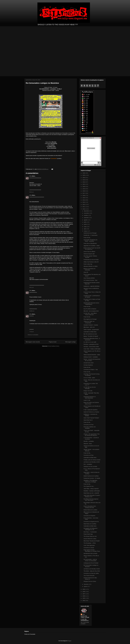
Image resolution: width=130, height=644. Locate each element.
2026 (84, 173)
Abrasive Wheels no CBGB (91, 266)
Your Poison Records (89, 576)
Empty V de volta (88, 391)
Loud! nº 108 (87, 400)
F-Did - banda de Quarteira (90, 410)
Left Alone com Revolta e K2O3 (92, 462)
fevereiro (86, 584)
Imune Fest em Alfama (89, 252)
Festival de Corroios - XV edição (92, 478)
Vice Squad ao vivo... (89, 486)
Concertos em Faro (89, 425)
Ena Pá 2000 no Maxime (90, 309)
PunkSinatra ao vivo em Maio (91, 260)
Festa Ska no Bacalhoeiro (90, 243)
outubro (86, 215)
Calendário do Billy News (90, 332)
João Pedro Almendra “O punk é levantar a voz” (92, 496)
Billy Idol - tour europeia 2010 (91, 311)
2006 (84, 596)
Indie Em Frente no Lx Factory (91, 412)
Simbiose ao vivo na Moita (90, 467)
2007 (84, 594)
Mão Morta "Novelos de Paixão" (92, 541)
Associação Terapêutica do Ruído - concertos (90, 240)
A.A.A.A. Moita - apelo (89, 378)
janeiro (86, 586)
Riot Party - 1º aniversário (90, 532)
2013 (84, 202)
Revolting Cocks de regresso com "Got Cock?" (91, 500)
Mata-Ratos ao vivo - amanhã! (91, 493)
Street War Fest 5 (88, 420)
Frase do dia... (87, 238)
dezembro (87, 211)
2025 (84, 175)
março (86, 231)
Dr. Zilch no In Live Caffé (90, 342)
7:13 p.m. (32, 332)
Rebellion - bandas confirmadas (92, 491)
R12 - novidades (88, 464)
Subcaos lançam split (89, 254)
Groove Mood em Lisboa (90, 539)
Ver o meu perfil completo (85, 623)
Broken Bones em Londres (90, 510)
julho (85, 222)
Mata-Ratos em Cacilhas (90, 524)
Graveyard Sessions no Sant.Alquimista (90, 397)
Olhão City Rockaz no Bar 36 (91, 262)
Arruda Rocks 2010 (89, 363)
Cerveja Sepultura (88, 365)
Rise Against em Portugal (90, 319)
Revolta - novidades (89, 441)
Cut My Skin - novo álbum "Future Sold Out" (90, 314)
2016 (84, 195)
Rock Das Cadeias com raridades (90, 428)
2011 (84, 207)
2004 (84, 601)
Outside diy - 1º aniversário (91, 235)
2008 (84, 592)
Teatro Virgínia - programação (91, 330)
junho (85, 224)
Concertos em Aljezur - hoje (91, 370)
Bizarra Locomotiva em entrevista (89, 269)
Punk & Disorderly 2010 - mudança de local (90, 507)
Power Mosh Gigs (88, 534)
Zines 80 (86, 272)
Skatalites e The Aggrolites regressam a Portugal (90, 481)
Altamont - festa (88, 444)
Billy (31, 176)
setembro (86, 218)
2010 (84, 209)
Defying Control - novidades (91, 357)
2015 (84, 198)
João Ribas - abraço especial (91, 489)
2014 (84, 200)
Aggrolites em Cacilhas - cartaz (92, 246)
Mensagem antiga (70, 342)
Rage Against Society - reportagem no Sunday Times (92, 551)
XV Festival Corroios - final (90, 280)
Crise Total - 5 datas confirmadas (92, 349)
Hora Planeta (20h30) (89, 278)
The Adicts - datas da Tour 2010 (92, 571)
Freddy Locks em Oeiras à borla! (92, 460)
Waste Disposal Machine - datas (92, 355)
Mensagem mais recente (33, 342)
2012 (84, 204)
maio (85, 227)
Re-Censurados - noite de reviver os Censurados (90, 560)
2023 (84, 180)
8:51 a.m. (32, 287)
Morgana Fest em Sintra (90, 581)
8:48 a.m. (32, 192)
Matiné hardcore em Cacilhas (91, 476)
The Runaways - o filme (90, 543)
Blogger (69, 641)
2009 (84, 589)
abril (85, 229)
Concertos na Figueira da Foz (91, 522)
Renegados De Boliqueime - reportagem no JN (91, 529)
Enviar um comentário (33, 335)
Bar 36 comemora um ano (90, 334)
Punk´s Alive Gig (88, 264)
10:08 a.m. (32, 311)
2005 (84, 598)
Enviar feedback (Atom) (54, 346)
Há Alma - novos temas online (91, 347)
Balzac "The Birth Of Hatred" (91, 336)
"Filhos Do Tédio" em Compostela (89, 322)
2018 (84, 191)
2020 (84, 187)
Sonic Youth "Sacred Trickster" (91, 418)
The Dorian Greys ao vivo (90, 536)
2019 (84, 189)
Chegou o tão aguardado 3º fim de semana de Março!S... (92, 435)
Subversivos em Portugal (90, 233)
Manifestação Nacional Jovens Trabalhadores (91, 304)
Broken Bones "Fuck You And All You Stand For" (92, 249)
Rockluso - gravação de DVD (91, 344)
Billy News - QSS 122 (89, 327)
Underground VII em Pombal (91, 563)
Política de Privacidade (30, 634)
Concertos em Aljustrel (89, 516)
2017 (84, 193)
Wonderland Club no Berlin (90, 553)
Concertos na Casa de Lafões (91, 573)
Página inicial (53, 342)
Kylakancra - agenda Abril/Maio (92, 286)
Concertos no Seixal (89, 548)
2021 (84, 184)
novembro (87, 213)
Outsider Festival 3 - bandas (91, 325)
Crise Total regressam (89, 545)
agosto (86, 220)
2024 (84, 178)
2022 (84, 182)
